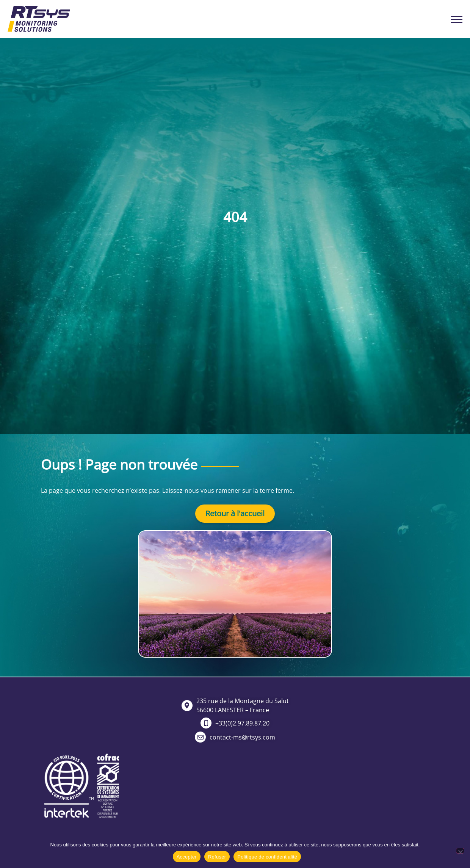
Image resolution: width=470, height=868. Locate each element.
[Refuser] (460, 851)
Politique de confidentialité (267, 857)
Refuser (217, 857)
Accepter (187, 857)
